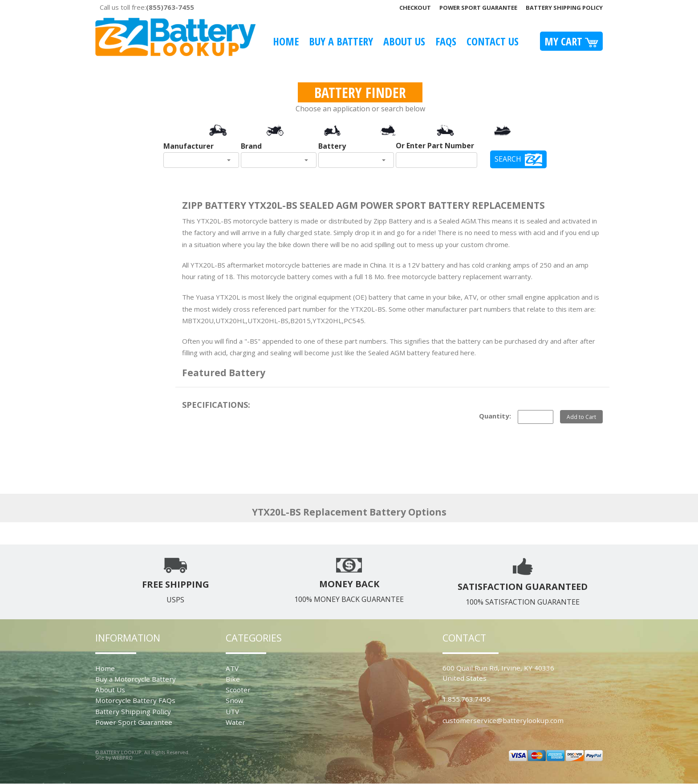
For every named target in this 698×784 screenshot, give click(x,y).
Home (286, 41)
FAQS (446, 41)
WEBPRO (122, 758)
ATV (232, 668)
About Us (404, 41)
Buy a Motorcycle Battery (136, 679)
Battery (332, 146)
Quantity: (495, 416)
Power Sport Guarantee (478, 8)
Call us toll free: (147, 7)
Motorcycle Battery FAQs (135, 700)
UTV (232, 711)
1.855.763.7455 (467, 699)
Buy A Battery (341, 41)
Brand (251, 146)
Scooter (238, 690)
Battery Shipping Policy (564, 8)
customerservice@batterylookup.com (503, 720)
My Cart (571, 41)
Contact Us (493, 41)
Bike (233, 679)
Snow (235, 700)
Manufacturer (189, 146)
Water (235, 722)
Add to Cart (581, 417)
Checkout (415, 8)
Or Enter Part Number (435, 146)
